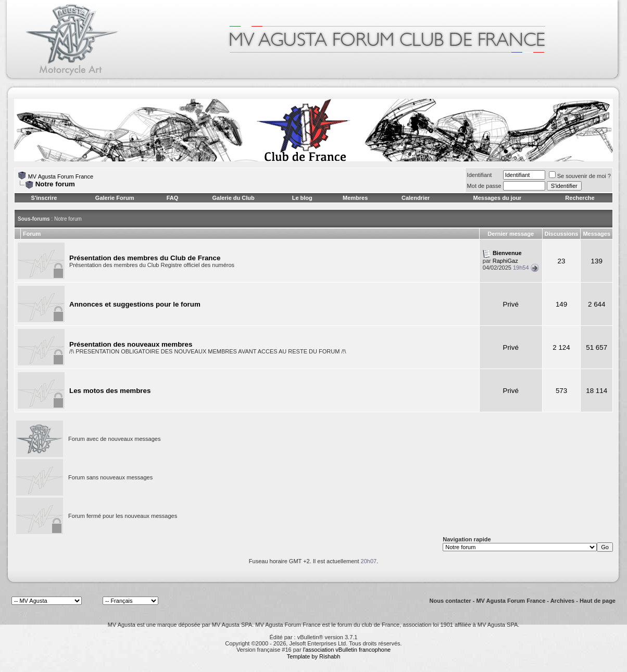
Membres (355, 198)
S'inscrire (44, 198)
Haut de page (598, 601)
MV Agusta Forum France (61, 176)
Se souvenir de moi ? (580, 176)
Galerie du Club (233, 198)
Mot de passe (484, 186)
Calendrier (416, 198)
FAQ (173, 198)
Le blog (302, 198)
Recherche (580, 198)
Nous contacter (450, 601)
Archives (562, 601)
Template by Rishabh (314, 656)
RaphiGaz (505, 261)
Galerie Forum (115, 198)
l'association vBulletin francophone (347, 650)
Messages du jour (497, 198)
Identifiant (480, 175)
